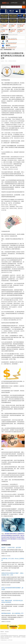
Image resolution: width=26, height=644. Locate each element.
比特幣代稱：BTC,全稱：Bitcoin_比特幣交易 (13, 562)
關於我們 (7, 634)
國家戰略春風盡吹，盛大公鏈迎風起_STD (12, 616)
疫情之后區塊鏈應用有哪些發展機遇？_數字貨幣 (12, 591)
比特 (6, 543)
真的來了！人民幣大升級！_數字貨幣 (11, 550)
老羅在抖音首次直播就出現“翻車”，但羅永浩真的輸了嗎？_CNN (13, 577)
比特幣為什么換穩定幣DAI (18, 536)
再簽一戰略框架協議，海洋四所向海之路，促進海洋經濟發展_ (13, 604)
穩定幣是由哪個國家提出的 (8, 538)
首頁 (1, 52)
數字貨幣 (10, 536)
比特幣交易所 (10, 643)
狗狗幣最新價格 (8, 52)
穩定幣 (6, 536)
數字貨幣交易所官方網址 (13, 540)
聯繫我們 (2, 634)
